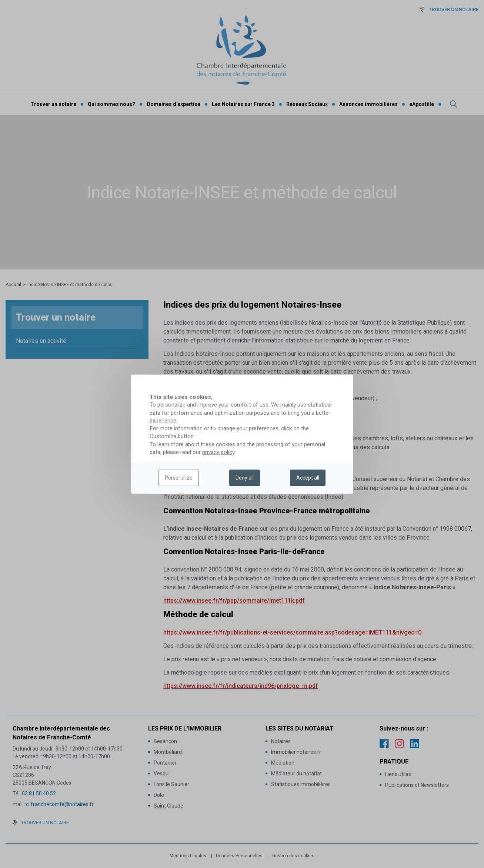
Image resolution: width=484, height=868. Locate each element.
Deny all (245, 478)
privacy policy (218, 452)
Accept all (308, 478)
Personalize (179, 478)
